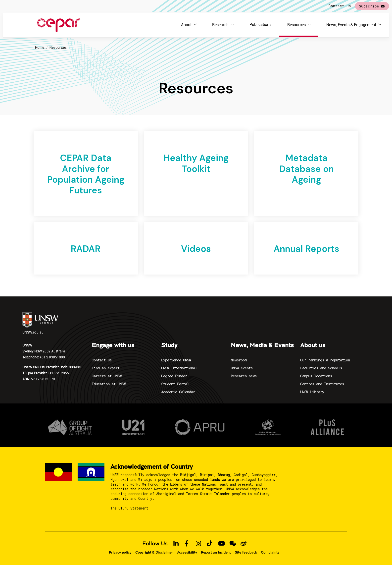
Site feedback (246, 552)
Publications (260, 25)
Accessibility (187, 552)
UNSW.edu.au (40, 323)
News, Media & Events (262, 345)
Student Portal (175, 384)
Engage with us (113, 345)
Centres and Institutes (322, 384)
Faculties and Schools (321, 368)
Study (169, 345)
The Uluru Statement (129, 508)
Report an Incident (216, 552)
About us (313, 345)
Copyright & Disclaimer (154, 552)
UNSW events (242, 368)
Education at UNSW (109, 384)
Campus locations (316, 376)
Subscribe (369, 6)
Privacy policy (120, 552)
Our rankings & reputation (325, 360)
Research (220, 25)
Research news (244, 376)
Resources (296, 25)
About (186, 25)
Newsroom (239, 360)
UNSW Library (312, 392)
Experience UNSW (176, 360)
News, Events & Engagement (351, 25)
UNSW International (179, 368)
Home (40, 48)
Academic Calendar (178, 392)
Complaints (270, 552)
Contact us (102, 360)
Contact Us (340, 6)
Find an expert (106, 368)
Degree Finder (174, 376)
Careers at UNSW (107, 376)
